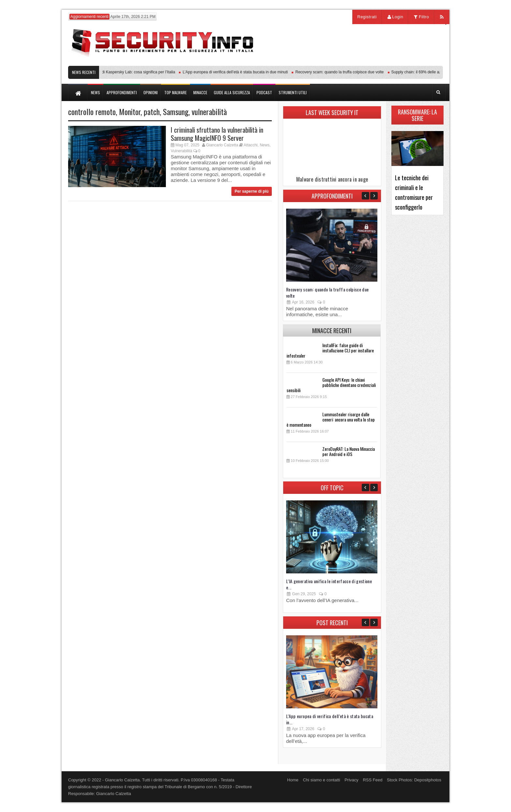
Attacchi (251, 145)
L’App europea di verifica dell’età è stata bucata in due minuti (237, 72)
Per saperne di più (252, 191)
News (265, 145)
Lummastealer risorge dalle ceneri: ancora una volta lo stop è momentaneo (331, 419)
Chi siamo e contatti (321, 780)
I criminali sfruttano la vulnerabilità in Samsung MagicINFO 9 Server (217, 134)
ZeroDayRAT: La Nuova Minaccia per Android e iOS (349, 451)
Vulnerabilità (182, 151)
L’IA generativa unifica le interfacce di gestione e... (329, 584)
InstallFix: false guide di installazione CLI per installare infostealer (330, 350)
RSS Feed (372, 780)
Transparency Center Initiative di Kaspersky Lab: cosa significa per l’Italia (114, 72)
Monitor (130, 111)
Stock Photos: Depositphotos (414, 780)
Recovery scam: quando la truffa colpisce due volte (342, 72)
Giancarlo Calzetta (222, 145)
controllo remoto (92, 111)
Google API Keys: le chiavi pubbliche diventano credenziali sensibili (331, 385)
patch (152, 111)
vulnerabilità (209, 111)
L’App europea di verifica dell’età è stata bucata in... (330, 719)
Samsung (176, 111)
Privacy (351, 780)
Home (293, 780)
